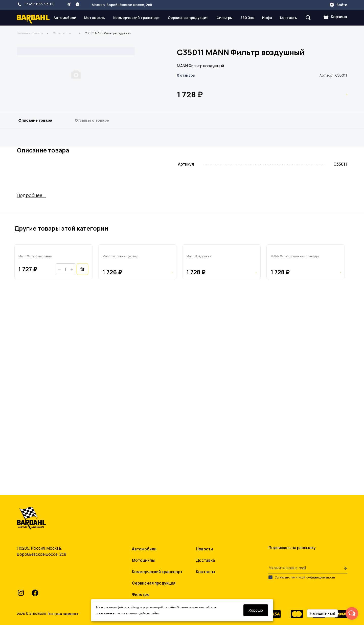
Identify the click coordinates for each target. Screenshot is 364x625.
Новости (204, 547)
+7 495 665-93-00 (36, 4)
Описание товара (35, 214)
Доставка (205, 558)
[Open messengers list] (352, 613)
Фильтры (224, 18)
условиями (124, 613)
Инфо (267, 18)
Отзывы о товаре (92, 214)
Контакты (289, 18)
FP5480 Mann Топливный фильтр (133, 421)
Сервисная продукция (188, 18)
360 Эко (247, 18)
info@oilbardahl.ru (42, 578)
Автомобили (65, 18)
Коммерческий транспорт (137, 18)
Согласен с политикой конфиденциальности (302, 575)
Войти (338, 5)
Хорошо (256, 610)
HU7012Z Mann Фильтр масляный (49, 421)
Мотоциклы (95, 18)
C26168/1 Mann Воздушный (211, 421)
